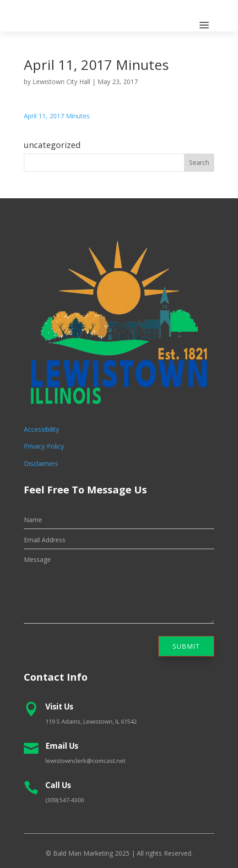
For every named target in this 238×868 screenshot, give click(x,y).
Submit (186, 646)
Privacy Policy (44, 446)
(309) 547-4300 (65, 800)
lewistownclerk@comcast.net (85, 761)
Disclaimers (41, 463)
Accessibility (41, 429)
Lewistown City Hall (61, 82)
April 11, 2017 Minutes (57, 116)
